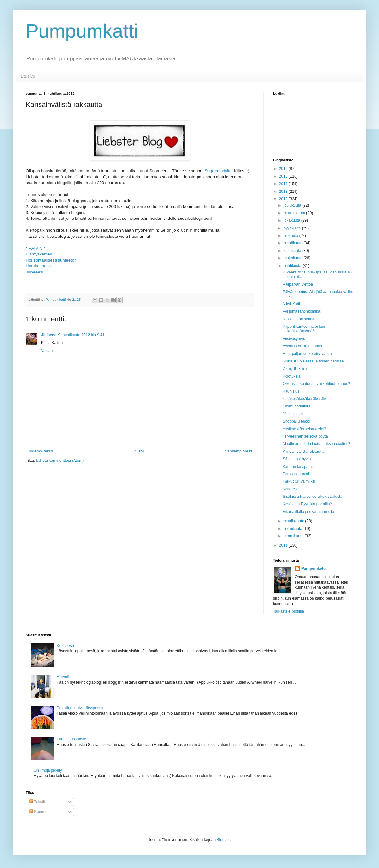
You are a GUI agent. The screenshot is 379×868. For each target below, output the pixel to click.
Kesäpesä (65, 646)
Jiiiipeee (49, 335)
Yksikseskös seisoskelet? (304, 429)
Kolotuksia (291, 376)
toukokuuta (294, 258)
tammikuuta (294, 536)
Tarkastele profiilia (288, 611)
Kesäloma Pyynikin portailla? (307, 504)
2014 (284, 184)
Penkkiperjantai (296, 474)
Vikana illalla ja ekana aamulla (308, 512)
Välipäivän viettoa (298, 284)
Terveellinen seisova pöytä (305, 436)
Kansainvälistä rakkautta (304, 452)
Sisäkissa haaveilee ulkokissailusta (313, 497)
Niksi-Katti (291, 304)
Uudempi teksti (40, 451)
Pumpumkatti (82, 31)
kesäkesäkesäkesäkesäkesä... (309, 399)
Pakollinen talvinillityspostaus (82, 708)
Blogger (223, 840)
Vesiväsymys (294, 339)
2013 (284, 192)
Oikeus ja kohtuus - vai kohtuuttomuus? (316, 384)
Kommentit (41, 812)
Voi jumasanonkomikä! (302, 311)
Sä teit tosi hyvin (297, 459)
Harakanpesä (38, 266)
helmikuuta (293, 529)
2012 (284, 199)
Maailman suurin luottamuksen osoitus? (317, 444)
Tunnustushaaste (72, 739)
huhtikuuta (293, 266)
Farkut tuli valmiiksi (299, 481)
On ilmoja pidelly (48, 770)
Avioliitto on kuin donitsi (303, 346)
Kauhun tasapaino (298, 467)
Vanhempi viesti (239, 451)
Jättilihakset (293, 414)
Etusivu (28, 76)
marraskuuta (295, 213)
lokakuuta (292, 220)
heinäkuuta (294, 243)
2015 (284, 176)
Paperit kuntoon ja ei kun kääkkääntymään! (304, 329)
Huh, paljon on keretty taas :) (307, 354)
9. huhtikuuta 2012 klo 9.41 (81, 335)
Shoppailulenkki (296, 421)
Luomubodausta (296, 406)
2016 (284, 169)
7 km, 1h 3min (295, 369)
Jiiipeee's (34, 272)
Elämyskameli (39, 254)
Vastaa (47, 351)
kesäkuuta (293, 251)
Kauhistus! (292, 391)
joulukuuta (293, 205)
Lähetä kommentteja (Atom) (60, 461)
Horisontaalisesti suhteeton (51, 260)
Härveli (63, 677)
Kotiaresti (291, 489)
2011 (284, 545)
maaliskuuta (294, 521)
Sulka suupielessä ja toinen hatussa (313, 361)
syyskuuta (293, 228)
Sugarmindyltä (218, 171)
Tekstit (37, 802)
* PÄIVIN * (35, 248)
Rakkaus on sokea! (299, 319)
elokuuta (291, 236)
